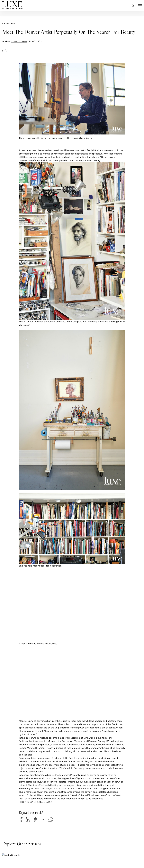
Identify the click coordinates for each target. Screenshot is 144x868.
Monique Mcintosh (19, 42)
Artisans (10, 23)
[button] (21, 819)
